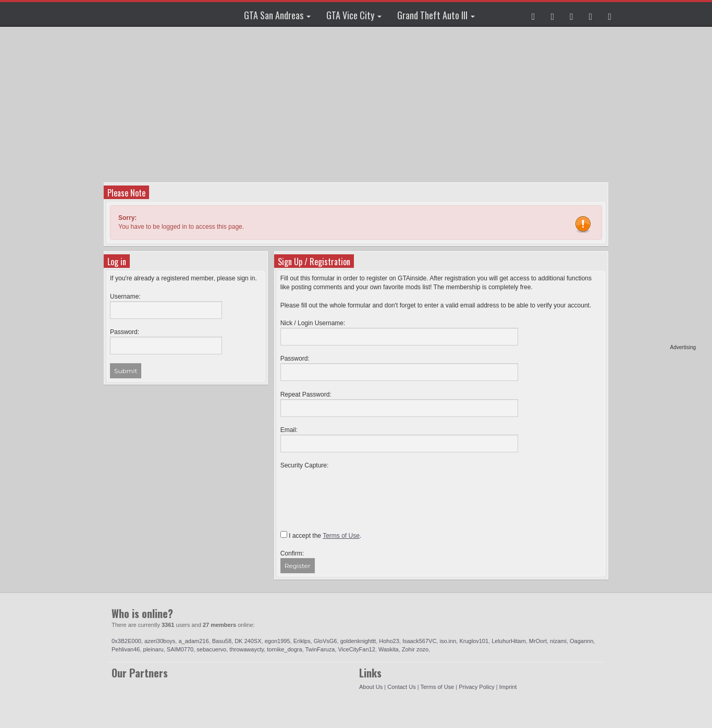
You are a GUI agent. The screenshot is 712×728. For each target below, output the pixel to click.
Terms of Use (437, 687)
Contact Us (401, 687)
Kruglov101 (474, 641)
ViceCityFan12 (356, 649)
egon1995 (278, 641)
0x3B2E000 (126, 641)
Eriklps (302, 641)
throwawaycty (247, 649)
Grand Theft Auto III (436, 15)
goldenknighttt (358, 641)
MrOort (538, 641)
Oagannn (581, 641)
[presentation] (360, 490)
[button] (533, 14)
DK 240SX (248, 641)
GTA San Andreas (277, 15)
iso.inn (448, 641)
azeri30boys (160, 641)
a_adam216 (193, 641)
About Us (371, 687)
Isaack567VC (419, 641)
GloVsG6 (326, 641)
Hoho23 (389, 641)
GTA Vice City (354, 15)
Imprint (508, 687)
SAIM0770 (180, 649)
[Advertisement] (656, 188)
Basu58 (222, 641)
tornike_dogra (284, 649)
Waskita (389, 649)
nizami (558, 641)
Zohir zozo (415, 649)
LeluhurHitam (508, 641)
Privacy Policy (476, 687)
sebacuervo (211, 649)
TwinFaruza (320, 649)
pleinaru (154, 649)
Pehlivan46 (126, 649)
